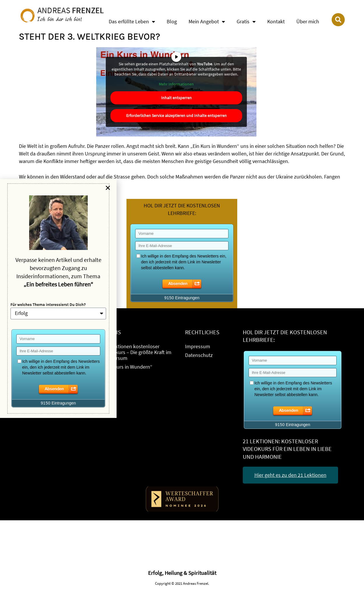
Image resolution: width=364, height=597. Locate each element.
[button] (108, 188)
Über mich (308, 21)
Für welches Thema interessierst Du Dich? (48, 305)
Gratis (246, 22)
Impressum (198, 346)
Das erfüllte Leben (132, 22)
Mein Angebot (207, 22)
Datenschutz (199, 355)
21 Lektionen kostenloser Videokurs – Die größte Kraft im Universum (137, 352)
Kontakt (276, 21)
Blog (172, 21)
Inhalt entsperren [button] (176, 98)
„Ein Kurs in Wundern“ (128, 367)
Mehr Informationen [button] (177, 84)
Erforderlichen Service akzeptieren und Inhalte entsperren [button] (176, 115)
